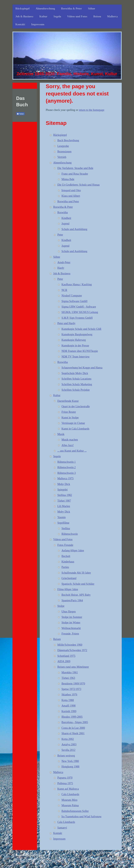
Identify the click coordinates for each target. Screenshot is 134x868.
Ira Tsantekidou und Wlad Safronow (81, 817)
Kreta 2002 (68, 739)
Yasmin (62, 517)
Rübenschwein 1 (67, 462)
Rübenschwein (70, 534)
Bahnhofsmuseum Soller (75, 811)
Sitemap (39, 855)
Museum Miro (69, 800)
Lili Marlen (64, 506)
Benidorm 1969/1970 (73, 684)
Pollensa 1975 (65, 783)
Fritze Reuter (69, 412)
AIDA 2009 (64, 661)
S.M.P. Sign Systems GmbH (77, 318)
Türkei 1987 (64, 501)
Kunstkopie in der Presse (75, 346)
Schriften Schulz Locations (76, 379)
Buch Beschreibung (68, 140)
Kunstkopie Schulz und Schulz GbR (81, 329)
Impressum (59, 839)
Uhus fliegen (69, 612)
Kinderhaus (68, 562)
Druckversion (24, 855)
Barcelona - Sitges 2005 (75, 722)
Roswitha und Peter (68, 201)
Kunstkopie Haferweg (74, 340)
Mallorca (58, 772)
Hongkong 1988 (70, 767)
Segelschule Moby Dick (75, 373)
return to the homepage (92, 110)
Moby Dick (64, 484)
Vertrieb (62, 157)
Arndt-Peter (64, 262)
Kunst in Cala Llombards (75, 429)
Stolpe (61, 606)
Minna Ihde (68, 179)
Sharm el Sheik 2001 (73, 733)
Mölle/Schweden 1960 (70, 645)
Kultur (57, 395)
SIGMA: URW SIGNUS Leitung (80, 312)
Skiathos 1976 (69, 695)
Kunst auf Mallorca (68, 789)
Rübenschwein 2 (67, 467)
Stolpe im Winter (71, 623)
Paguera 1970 (65, 778)
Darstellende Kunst (68, 401)
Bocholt (66, 556)
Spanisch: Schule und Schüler (78, 584)
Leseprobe (63, 146)
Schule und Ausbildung (74, 229)
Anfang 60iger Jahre (73, 550)
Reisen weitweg (66, 756)
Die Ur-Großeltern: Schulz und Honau (78, 185)
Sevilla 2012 (68, 750)
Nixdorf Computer (72, 296)
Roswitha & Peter (63, 207)
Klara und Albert (71, 196)
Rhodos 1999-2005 (72, 717)
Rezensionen (64, 152)
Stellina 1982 (65, 495)
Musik (61, 434)
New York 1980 (70, 761)
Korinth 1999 (69, 711)
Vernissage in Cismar (73, 423)
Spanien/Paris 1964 (72, 600)
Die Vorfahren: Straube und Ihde (75, 168)
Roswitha (63, 212)
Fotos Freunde (65, 545)
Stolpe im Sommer (72, 617)
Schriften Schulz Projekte (76, 390)
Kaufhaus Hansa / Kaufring (77, 284)
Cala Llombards (70, 794)
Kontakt (58, 833)
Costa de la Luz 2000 (73, 728)
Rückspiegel (60, 135)
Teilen (20, 114)
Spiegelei (63, 490)
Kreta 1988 (68, 700)
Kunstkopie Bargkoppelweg (77, 334)
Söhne (57, 257)
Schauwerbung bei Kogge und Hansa (82, 368)
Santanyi (62, 828)
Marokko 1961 (70, 672)
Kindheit (66, 218)
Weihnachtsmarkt (71, 628)
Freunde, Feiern (70, 634)
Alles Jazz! (68, 445)
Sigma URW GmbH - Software (79, 307)
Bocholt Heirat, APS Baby (76, 595)
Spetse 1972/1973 (71, 689)
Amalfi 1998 (68, 706)
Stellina (66, 528)
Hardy (61, 268)
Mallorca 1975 (65, 478)
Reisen (57, 639)
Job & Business (62, 273)
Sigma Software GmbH (74, 301)
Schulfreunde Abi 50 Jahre (76, 573)
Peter (60, 235)
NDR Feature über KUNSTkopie (80, 351)
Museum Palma (70, 805)
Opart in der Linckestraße (76, 406)
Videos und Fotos (63, 539)
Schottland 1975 (66, 656)
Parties (65, 567)
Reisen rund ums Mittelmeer (73, 667)
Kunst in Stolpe (70, 418)
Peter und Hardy (66, 323)
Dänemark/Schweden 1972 (72, 650)
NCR (64, 290)
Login (115, 855)
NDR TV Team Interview (75, 357)
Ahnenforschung (62, 163)
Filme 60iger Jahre (68, 589)
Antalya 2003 (69, 745)
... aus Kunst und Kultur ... (72, 451)
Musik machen (70, 440)
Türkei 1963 (68, 678)
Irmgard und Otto (71, 190)
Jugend (65, 224)
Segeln (57, 456)
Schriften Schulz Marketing (77, 384)
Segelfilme (63, 523)
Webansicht (113, 858)
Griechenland (69, 578)
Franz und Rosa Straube (75, 174)
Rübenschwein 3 (67, 473)
